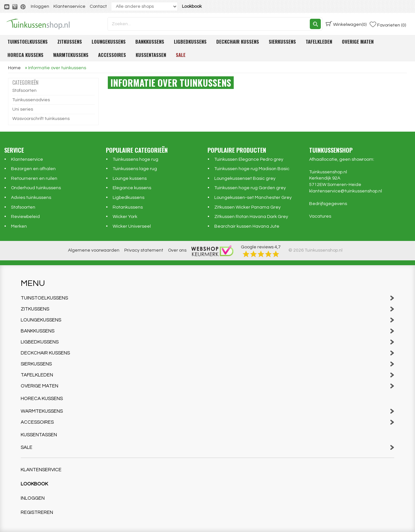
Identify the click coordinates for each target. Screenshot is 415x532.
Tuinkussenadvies (31, 100)
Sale (181, 55)
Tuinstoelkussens (28, 41)
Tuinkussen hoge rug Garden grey (250, 188)
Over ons (177, 250)
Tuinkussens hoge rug (135, 159)
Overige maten (358, 41)
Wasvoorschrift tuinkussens (41, 119)
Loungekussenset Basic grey (245, 179)
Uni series (23, 109)
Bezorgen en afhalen (33, 169)
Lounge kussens (130, 179)
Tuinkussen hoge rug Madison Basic (252, 169)
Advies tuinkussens (31, 198)
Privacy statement (144, 250)
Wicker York (125, 217)
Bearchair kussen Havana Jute (247, 226)
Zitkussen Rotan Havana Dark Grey (251, 217)
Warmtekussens (71, 55)
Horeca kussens (25, 55)
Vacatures (320, 216)
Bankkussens (150, 41)
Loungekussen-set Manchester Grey (253, 198)
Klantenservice (69, 6)
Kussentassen (151, 55)
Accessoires (112, 55)
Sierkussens (282, 41)
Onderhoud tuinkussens (36, 188)
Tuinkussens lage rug (135, 169)
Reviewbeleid (25, 217)
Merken (19, 226)
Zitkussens (70, 41)
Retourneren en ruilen (34, 179)
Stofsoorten (24, 91)
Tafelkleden (319, 41)
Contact (98, 6)
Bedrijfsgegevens (328, 204)
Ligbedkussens (190, 41)
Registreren (37, 512)
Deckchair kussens (238, 41)
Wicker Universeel (132, 226)
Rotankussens (128, 207)
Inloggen (40, 6)
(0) (346, 24)
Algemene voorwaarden (94, 250)
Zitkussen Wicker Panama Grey (247, 207)
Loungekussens (109, 41)
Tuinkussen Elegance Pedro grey (249, 159)
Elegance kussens (132, 188)
